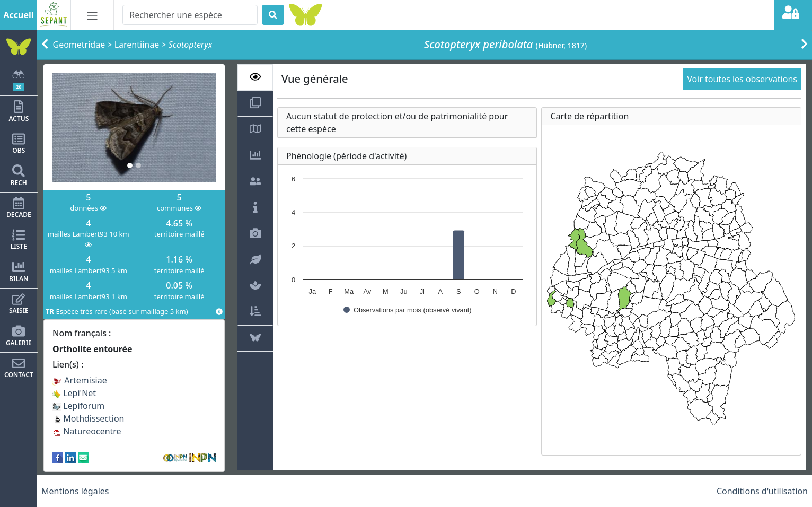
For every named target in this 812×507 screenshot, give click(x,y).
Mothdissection (89, 418)
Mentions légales (75, 491)
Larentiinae (137, 45)
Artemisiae (80, 380)
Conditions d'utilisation (762, 491)
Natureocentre (87, 431)
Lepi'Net (74, 393)
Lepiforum (78, 406)
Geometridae (79, 45)
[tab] (255, 77)
